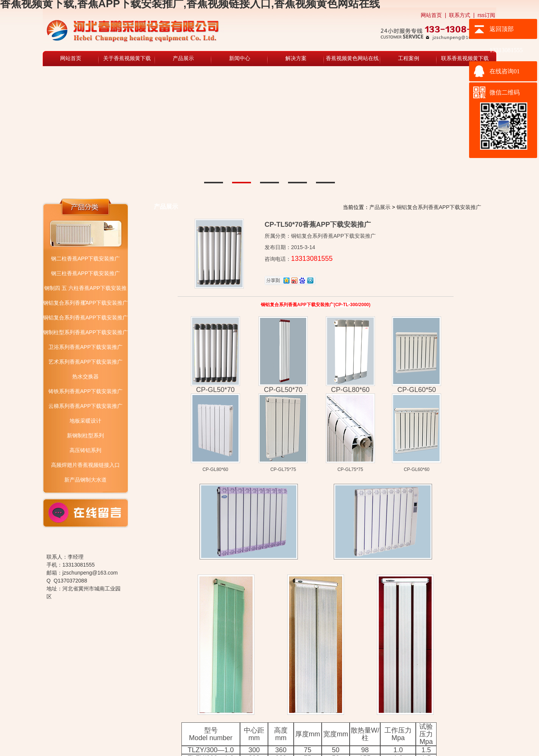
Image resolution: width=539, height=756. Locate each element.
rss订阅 (486, 15)
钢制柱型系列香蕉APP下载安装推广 (85, 332)
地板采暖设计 (85, 421)
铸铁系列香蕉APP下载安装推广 (85, 391)
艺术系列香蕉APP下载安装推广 (85, 362)
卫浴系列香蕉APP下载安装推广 (85, 347)
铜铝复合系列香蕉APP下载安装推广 (85, 318)
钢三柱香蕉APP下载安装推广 (85, 273)
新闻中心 (240, 58)
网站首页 (431, 15)
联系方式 (460, 15)
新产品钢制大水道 (85, 480)
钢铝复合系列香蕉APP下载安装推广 (85, 303)
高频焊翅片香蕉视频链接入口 (85, 465)
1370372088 (73, 581)
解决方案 (296, 58)
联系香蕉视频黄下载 (465, 58)
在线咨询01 (505, 71)
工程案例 (409, 58)
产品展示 (183, 58)
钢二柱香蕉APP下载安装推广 (85, 259)
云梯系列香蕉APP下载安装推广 (85, 406)
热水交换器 (85, 376)
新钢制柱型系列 (85, 435)
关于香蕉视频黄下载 (127, 58)
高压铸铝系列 (85, 450)
